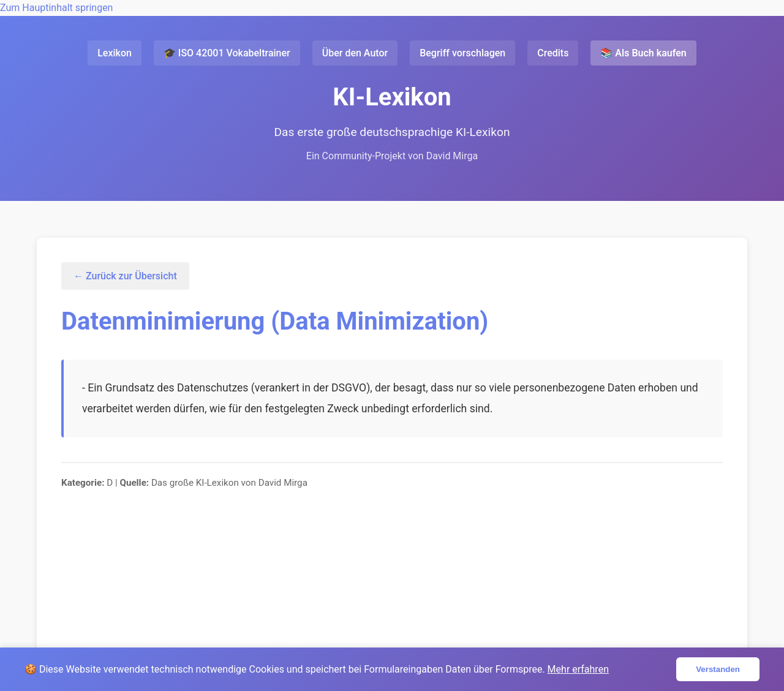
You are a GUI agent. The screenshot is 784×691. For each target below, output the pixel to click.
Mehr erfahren (578, 669)
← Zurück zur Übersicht (125, 276)
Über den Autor (355, 53)
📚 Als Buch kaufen (643, 53)
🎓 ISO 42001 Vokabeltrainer (227, 53)
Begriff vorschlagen (462, 53)
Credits (553, 53)
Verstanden (718, 669)
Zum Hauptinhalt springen (56, 8)
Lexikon (115, 53)
